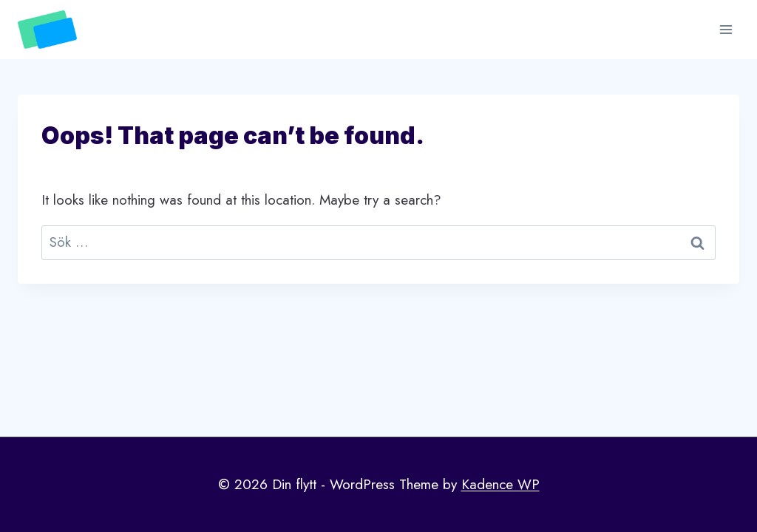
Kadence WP (500, 484)
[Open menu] (726, 29)
